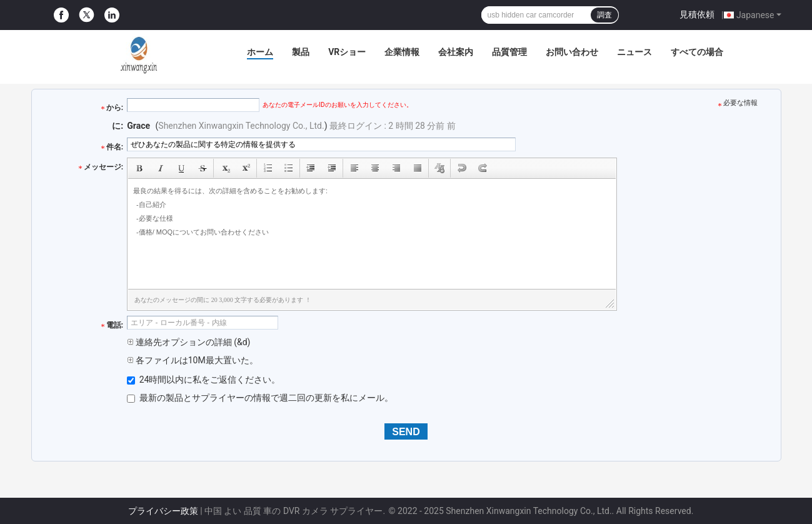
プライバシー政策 (163, 511)
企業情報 (402, 52)
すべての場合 (697, 52)
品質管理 (509, 52)
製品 (301, 52)
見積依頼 (697, 14)
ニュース (634, 52)
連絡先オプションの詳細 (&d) (188, 342)
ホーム (260, 52)
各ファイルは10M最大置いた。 (192, 360)
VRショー (347, 52)
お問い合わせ (572, 52)
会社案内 (456, 52)
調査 (604, 15)
